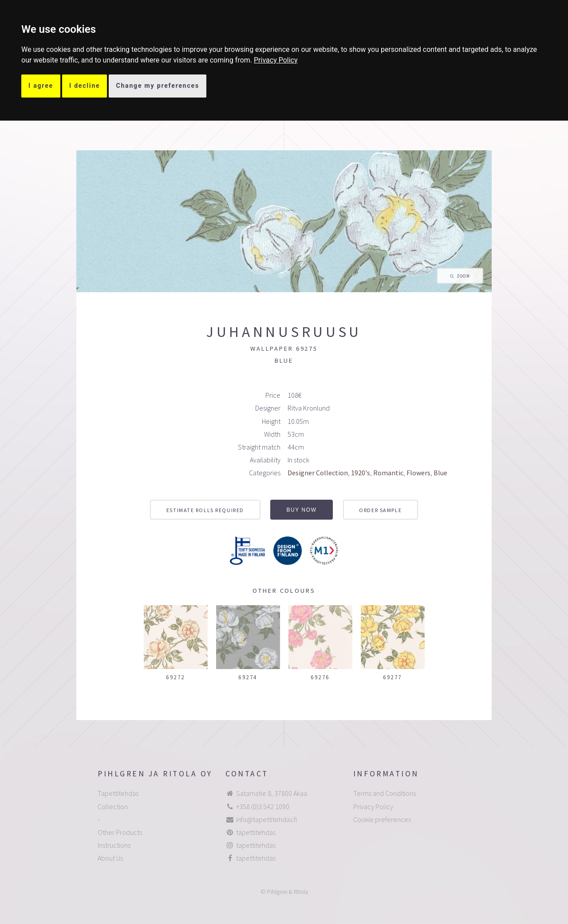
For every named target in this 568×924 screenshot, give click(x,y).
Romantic (388, 473)
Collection (113, 807)
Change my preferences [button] (158, 86)
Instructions (114, 845)
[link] (276, 60)
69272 (176, 677)
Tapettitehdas (118, 793)
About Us (110, 858)
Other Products (120, 832)
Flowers (418, 473)
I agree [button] (41, 86)
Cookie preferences (382, 819)
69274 (248, 677)
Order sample (380, 510)
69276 (320, 677)
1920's (361, 473)
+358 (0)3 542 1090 (263, 807)
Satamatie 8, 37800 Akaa (272, 793)
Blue (440, 473)
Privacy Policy (276, 60)
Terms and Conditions (385, 793)
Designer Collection (318, 473)
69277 (392, 677)
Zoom (463, 276)
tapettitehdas (256, 832)
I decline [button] (85, 86)
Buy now (302, 510)
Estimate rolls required (205, 510)
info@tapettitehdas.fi (266, 819)
